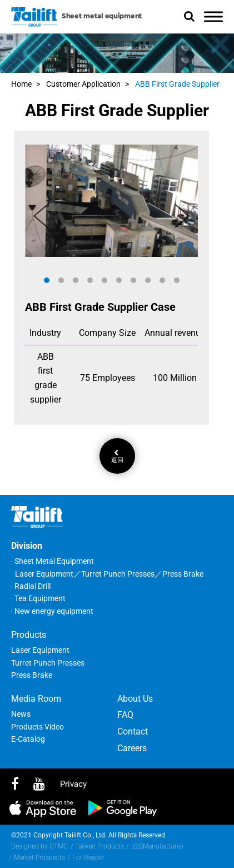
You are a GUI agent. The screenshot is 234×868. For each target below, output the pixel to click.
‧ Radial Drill (31, 586)
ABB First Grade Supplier (177, 84)
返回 (117, 457)
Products (29, 635)
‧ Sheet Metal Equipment (53, 561)
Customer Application (83, 84)
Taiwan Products (99, 846)
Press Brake (32, 675)
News (21, 714)
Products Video (38, 727)
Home (21, 84)
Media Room (36, 699)
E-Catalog (28, 739)
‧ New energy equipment (52, 611)
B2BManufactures (157, 846)
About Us (135, 699)
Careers (132, 748)
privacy (73, 784)
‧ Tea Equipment (38, 598)
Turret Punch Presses (48, 663)
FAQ (125, 715)
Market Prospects (39, 857)
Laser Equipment (40, 650)
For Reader (88, 857)
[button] (47, 280)
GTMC (59, 846)
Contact (133, 731)
